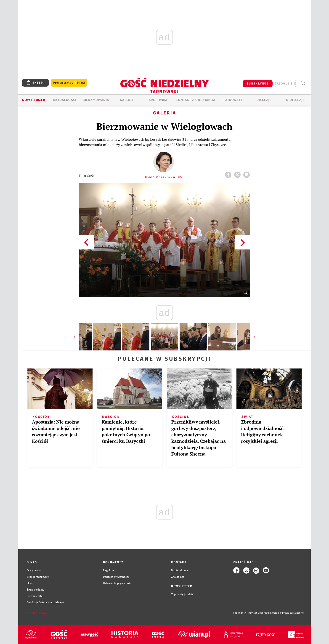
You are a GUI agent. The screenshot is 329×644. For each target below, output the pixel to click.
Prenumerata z (69, 83)
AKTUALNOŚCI (65, 100)
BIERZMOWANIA (96, 100)
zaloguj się (286, 84)
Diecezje (264, 100)
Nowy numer (34, 100)
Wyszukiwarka (303, 83)
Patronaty (233, 100)
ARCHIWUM (158, 100)
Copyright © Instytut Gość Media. (252, 613)
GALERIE (127, 100)
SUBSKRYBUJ (257, 84)
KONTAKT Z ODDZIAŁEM (195, 100)
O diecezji (295, 100)
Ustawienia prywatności (118, 583)
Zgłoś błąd (37, 613)
